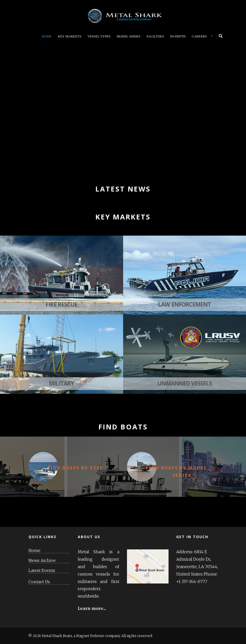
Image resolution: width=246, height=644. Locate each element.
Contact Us (39, 582)
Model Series (129, 36)
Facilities (155, 36)
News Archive (42, 561)
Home (47, 36)
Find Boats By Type (75, 468)
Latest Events (42, 571)
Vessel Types (99, 36)
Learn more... (92, 608)
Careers (199, 36)
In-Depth (178, 36)
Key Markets (70, 36)
